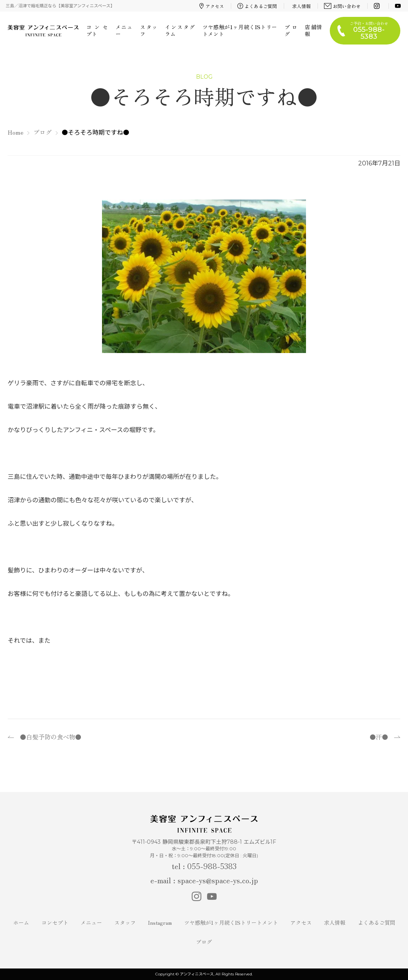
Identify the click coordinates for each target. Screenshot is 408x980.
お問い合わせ (342, 6)
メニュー (124, 30)
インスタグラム (180, 30)
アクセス (212, 6)
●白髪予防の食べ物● (51, 737)
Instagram (160, 922)
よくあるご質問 (257, 6)
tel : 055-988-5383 (204, 866)
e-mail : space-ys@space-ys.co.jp (204, 880)
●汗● (379, 737)
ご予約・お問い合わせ (369, 31)
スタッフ (148, 30)
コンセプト (97, 30)
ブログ (291, 30)
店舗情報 (313, 30)
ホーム (21, 922)
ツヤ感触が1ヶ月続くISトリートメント (240, 30)
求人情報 (301, 6)
